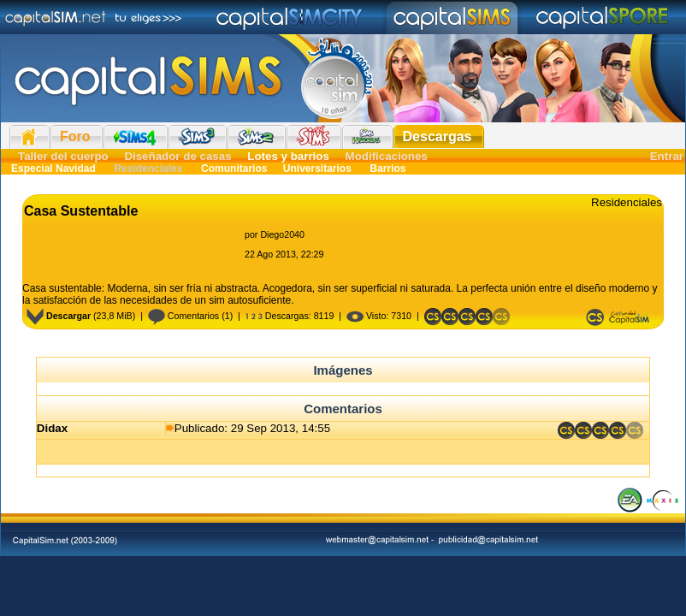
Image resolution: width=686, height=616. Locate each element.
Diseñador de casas (177, 156)
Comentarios (183, 316)
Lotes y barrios (288, 156)
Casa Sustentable (81, 211)
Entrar (667, 156)
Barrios (386, 169)
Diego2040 (282, 234)
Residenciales (148, 169)
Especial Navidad (53, 169)
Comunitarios (234, 169)
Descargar (59, 316)
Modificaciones (387, 156)
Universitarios (317, 169)
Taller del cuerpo (63, 156)
